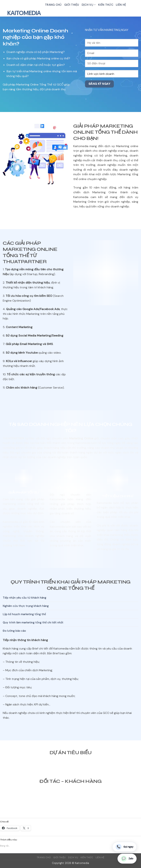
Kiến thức (106, 5)
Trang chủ (53, 5)
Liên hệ (121, 5)
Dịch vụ (89, 5)
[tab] (70, 598)
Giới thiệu (72, 5)
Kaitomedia (24, 13)
